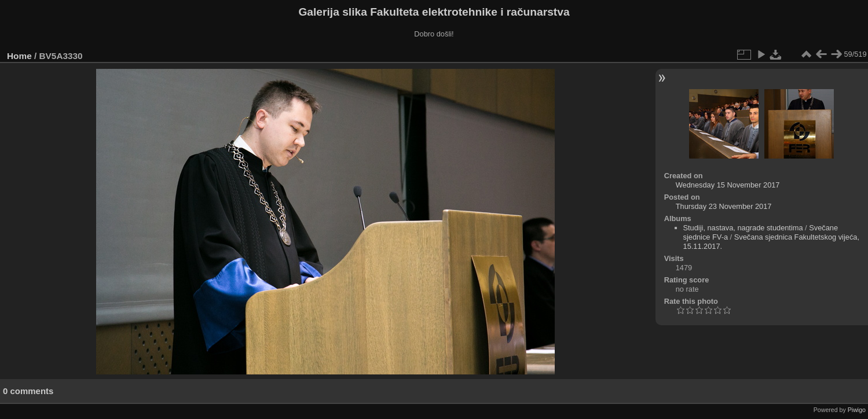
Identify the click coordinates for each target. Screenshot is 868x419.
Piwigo (857, 410)
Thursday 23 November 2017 (724, 206)
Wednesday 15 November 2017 (728, 185)
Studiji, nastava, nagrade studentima (743, 228)
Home (19, 56)
